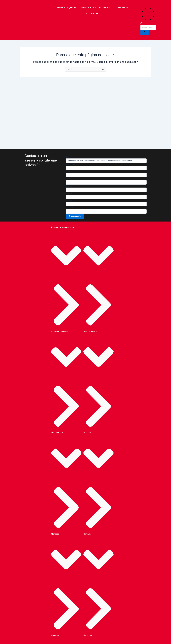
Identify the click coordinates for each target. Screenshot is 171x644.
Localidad (69, 201)
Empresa (69, 186)
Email (68, 179)
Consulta (69, 208)
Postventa (106, 8)
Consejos (92, 14)
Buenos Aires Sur (91, 331)
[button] (67, 8)
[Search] (145, 33)
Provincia (70, 193)
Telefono (69, 172)
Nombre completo (73, 164)
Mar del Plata (57, 433)
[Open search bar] (141, 24)
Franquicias (88, 8)
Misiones (87, 433)
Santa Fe (87, 534)
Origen (68, 157)
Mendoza (55, 534)
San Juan (88, 635)
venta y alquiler (67, 8)
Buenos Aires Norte (60, 331)
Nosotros (122, 8)
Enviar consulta (75, 216)
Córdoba (55, 635)
